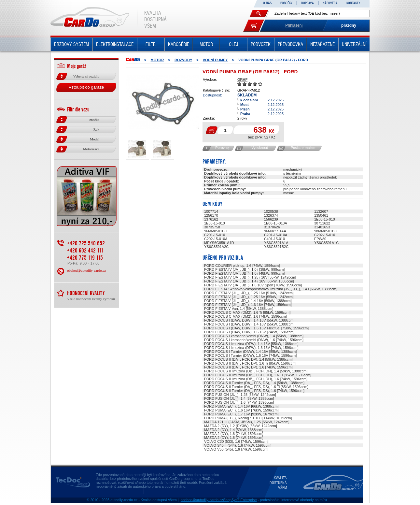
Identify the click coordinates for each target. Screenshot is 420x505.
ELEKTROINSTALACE (115, 44)
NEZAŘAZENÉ (322, 44)
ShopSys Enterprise (240, 500)
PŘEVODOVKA (290, 44)
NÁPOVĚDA (330, 3)
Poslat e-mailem (304, 148)
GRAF (242, 79)
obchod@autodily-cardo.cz (86, 270)
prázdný (349, 25)
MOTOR (206, 44)
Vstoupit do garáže (86, 87)
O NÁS (267, 3)
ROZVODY (183, 60)
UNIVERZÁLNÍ (354, 44)
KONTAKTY (353, 3)
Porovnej (222, 148)
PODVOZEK (261, 44)
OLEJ (233, 44)
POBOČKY (286, 3)
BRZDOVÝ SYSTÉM (71, 44)
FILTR (151, 44)
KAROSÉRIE (179, 44)
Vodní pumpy (215, 60)
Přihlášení (294, 25)
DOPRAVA (308, 3)
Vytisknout (259, 148)
